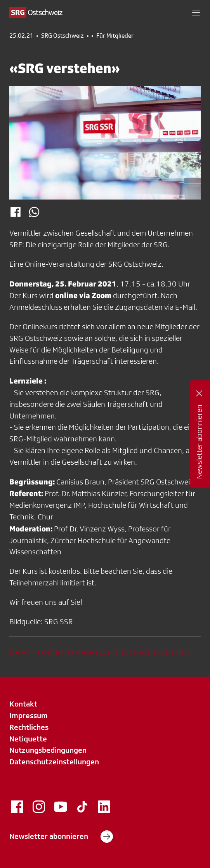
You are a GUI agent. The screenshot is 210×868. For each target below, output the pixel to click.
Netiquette (28, 739)
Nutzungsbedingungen (48, 750)
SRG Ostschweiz (62, 36)
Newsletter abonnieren (61, 837)
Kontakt (23, 704)
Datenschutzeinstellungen (54, 762)
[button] (196, 12)
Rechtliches (29, 727)
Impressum (29, 715)
